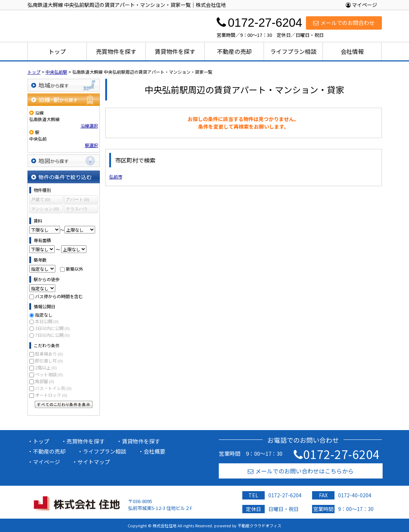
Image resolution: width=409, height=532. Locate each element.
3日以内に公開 (52, 328)
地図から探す (64, 161)
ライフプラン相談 (293, 51)
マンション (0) (45, 209)
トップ (57, 51)
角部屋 (45, 381)
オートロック (51, 395)
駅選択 (91, 145)
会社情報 (352, 51)
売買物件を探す (116, 51)
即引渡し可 (49, 361)
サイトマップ (94, 462)
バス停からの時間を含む (59, 296)
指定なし (44, 315)
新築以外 (74, 269)
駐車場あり (49, 354)
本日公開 (47, 321)
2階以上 (46, 367)
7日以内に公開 (52, 335)
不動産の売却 (234, 51)
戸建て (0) (41, 199)
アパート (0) (78, 199)
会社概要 (154, 451)
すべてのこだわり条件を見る (64, 404)
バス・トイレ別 (53, 388)
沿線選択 (89, 126)
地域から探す (64, 85)
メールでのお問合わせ (344, 23)
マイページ (361, 5)
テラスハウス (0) (77, 210)
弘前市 (116, 177)
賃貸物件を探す (175, 51)
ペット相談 (49, 374)
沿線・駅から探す (64, 100)
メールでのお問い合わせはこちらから (301, 471)
